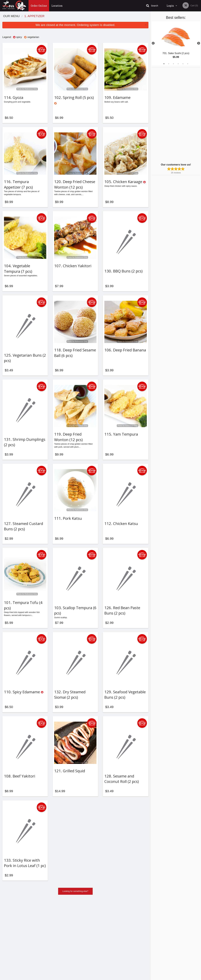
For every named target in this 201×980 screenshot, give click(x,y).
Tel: (152, 945)
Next (199, 43)
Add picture (42, 50)
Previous (153, 43)
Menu (92, 938)
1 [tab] (164, 64)
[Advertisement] (171, 115)
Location (57, 6)
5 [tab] (183, 64)
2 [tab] (169, 64)
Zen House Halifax (37, 934)
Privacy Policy (122, 945)
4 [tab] (178, 64)
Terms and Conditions (126, 942)
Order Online (39, 6)
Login (170, 6)
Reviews (120, 938)
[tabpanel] (176, 43)
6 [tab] (188, 64)
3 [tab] (173, 64)
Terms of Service (106, 978)
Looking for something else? (75, 920)
